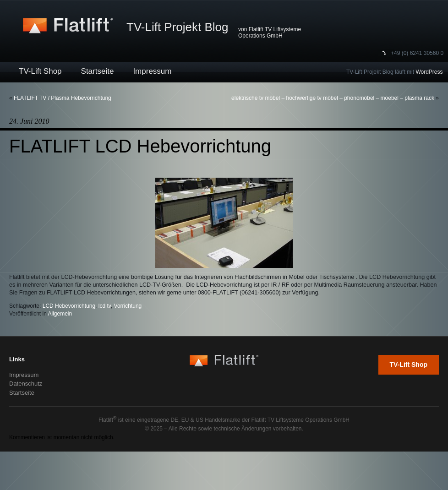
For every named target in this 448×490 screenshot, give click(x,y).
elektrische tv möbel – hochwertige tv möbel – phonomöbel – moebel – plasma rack (333, 98)
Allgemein (60, 314)
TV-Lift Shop (40, 71)
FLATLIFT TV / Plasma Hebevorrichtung (63, 98)
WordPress (429, 72)
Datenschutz (26, 384)
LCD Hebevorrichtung (69, 306)
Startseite (98, 71)
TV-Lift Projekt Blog (178, 27)
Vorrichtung (128, 306)
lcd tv (105, 306)
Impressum (152, 71)
